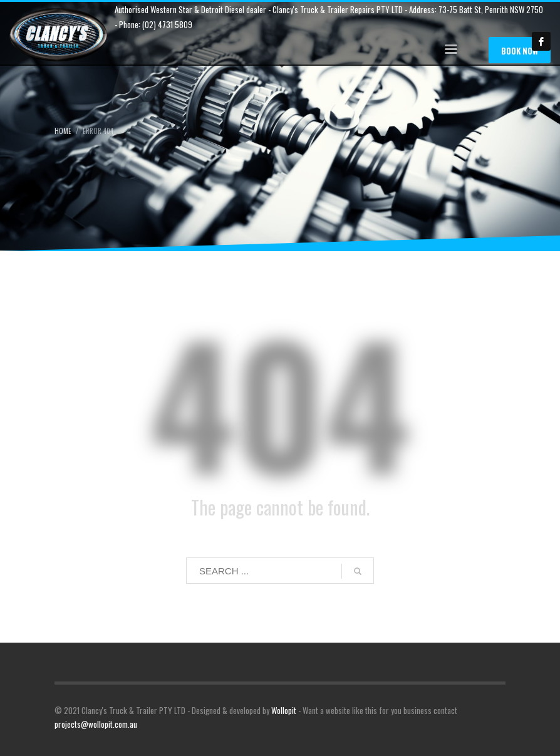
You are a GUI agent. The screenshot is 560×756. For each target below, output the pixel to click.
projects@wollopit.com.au (96, 724)
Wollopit (284, 710)
